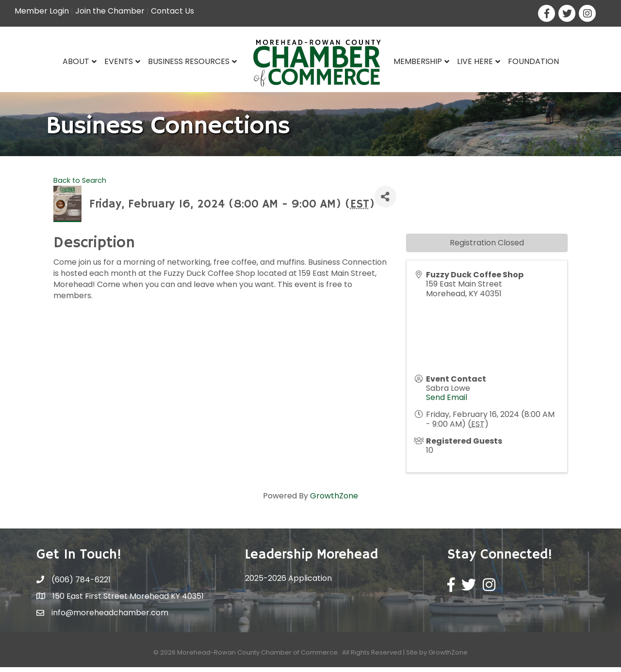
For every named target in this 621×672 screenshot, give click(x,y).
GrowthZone (334, 501)
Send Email (447, 402)
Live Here (475, 61)
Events (119, 61)
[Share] (385, 201)
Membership (418, 61)
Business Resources (189, 61)
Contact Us (172, 11)
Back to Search (80, 185)
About (76, 61)
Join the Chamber (110, 11)
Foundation (533, 61)
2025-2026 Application (288, 583)
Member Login (42, 11)
